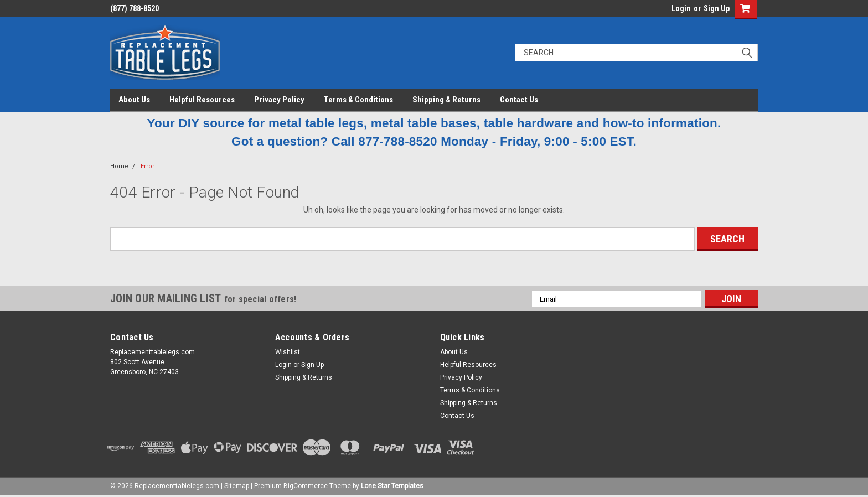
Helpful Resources (202, 100)
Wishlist (288, 352)
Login (681, 8)
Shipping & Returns (446, 100)
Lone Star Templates (392, 486)
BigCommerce (306, 486)
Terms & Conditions (358, 100)
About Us (134, 100)
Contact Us (519, 100)
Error (148, 166)
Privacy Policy (279, 100)
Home (119, 166)
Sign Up (717, 8)
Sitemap (237, 486)
